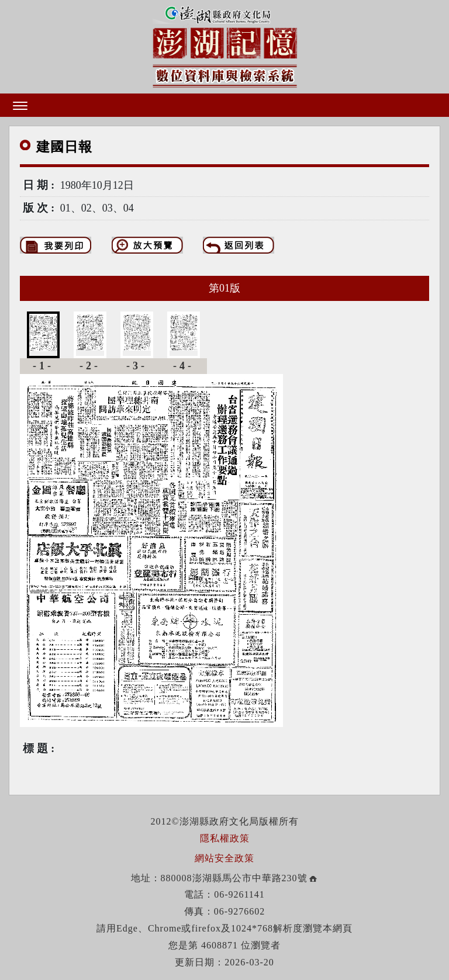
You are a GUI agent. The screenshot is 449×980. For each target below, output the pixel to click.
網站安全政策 (224, 858)
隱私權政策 (225, 838)
